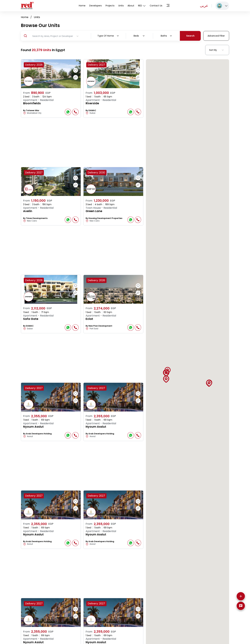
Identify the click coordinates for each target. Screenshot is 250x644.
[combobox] (115, 36)
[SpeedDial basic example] (241, 606)
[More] (241, 596)
